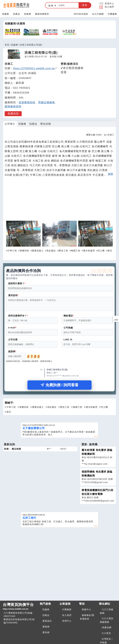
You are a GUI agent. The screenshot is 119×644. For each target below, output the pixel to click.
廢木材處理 (89, 251)
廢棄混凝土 (38, 251)
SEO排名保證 (81, 14)
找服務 (6, 14)
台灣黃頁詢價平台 (20, 607)
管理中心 (109, 4)
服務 (51, 6)
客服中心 (86, 609)
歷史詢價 (46, 124)
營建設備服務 (46, 102)
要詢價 (46, 632)
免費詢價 (101, 5)
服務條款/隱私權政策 (87, 617)
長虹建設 (51, 251)
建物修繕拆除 (13, 106)
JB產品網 (107, 627)
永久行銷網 (98, 14)
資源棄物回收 (27, 102)
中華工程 (12, 251)
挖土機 (101, 251)
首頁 (7, 45)
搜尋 (85, 5)
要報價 (46, 627)
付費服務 (112, 14)
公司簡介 (10, 124)
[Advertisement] (59, 200)
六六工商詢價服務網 (107, 620)
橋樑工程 (76, 251)
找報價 (28, 14)
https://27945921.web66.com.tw (35, 68)
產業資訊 (47, 621)
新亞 (110, 251)
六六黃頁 (106, 633)
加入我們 (109, 7)
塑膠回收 (24, 251)
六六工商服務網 (107, 611)
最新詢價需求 (42, 14)
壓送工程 (63, 251)
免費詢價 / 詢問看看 (59, 387)
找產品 (17, 14)
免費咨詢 (13, 114)
